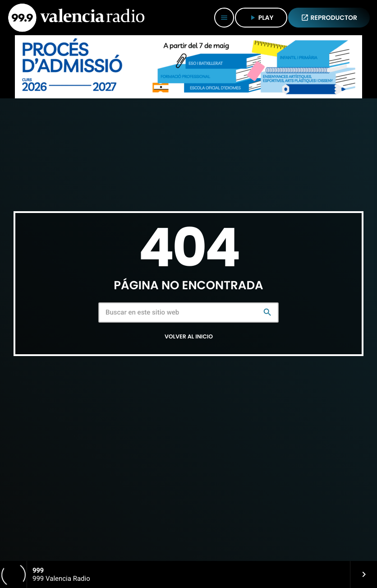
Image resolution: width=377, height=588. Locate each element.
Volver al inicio (189, 337)
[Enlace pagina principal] (76, 18)
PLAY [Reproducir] (261, 18)
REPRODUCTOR (329, 18)
